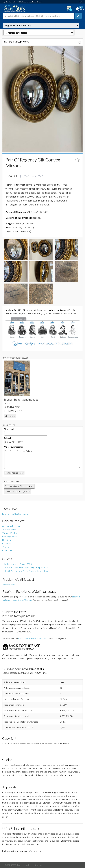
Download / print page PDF (17, 491)
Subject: (8, 438)
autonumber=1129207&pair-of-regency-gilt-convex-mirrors (41, 25)
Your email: (9, 429)
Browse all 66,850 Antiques (15, 514)
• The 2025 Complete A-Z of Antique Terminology (25, 571)
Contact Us (8, 550)
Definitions (7, 540)
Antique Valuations (11, 526)
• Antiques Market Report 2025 (17, 564)
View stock (10, 416)
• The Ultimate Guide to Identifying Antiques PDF (25, 567)
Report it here (9, 585)
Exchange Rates (9, 537)
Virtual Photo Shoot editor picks (33, 638)
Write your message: (13, 447)
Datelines (7, 543)
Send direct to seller (15, 473)
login (81, 2)
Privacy (6, 547)
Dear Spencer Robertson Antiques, (42, 459)
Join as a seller (9, 530)
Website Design (10, 533)
